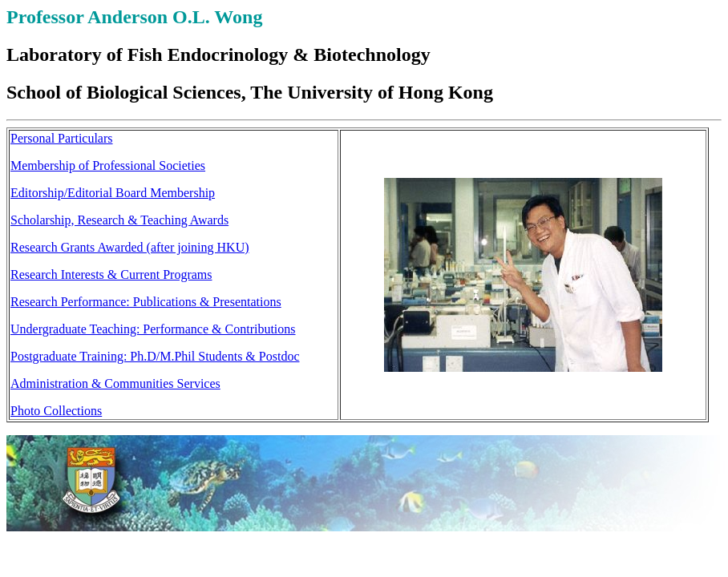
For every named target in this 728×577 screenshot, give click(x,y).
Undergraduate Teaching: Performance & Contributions (153, 329)
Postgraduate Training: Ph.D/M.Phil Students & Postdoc (155, 356)
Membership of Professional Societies (108, 165)
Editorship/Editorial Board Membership (113, 193)
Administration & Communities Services (115, 383)
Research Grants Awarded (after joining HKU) (130, 247)
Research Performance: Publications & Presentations (146, 302)
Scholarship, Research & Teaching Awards (119, 220)
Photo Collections (56, 411)
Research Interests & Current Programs (111, 274)
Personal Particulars (62, 138)
